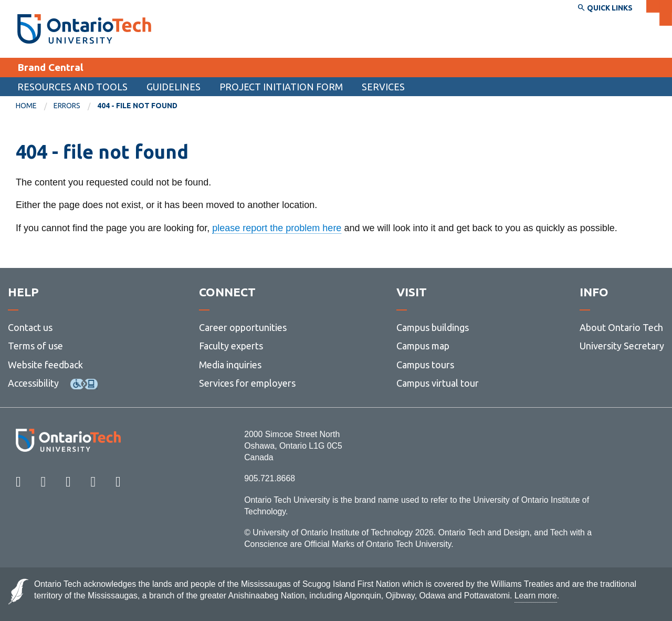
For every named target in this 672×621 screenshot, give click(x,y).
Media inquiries (230, 365)
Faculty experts (231, 346)
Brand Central (50, 67)
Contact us (30, 327)
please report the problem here (277, 228)
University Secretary (622, 346)
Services (383, 87)
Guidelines (174, 87)
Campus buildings (433, 327)
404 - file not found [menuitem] (137, 106)
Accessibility (33, 383)
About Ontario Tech (621, 327)
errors (67, 106)
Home (26, 106)
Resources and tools (72, 87)
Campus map (423, 346)
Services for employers (247, 383)
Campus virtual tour (438, 383)
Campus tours (425, 365)
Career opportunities (243, 327)
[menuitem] (35, 106)
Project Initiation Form (281, 87)
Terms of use (35, 346)
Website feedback (45, 365)
